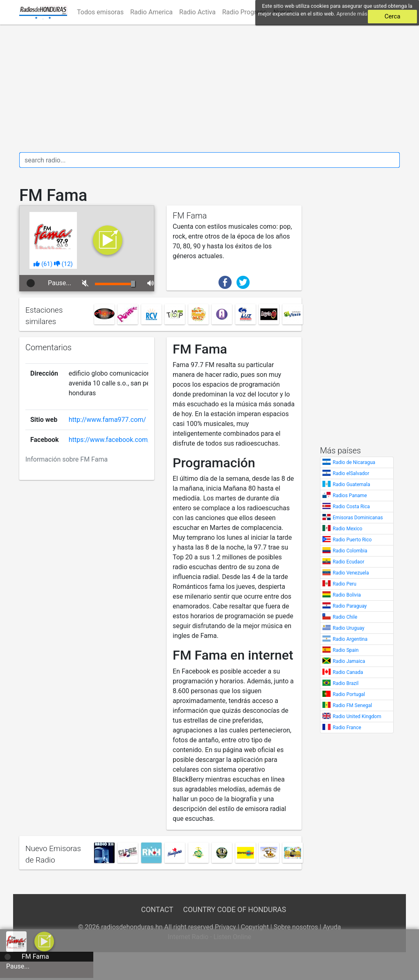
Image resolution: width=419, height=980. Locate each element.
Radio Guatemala (351, 484)
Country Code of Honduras (235, 910)
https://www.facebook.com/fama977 (123, 440)
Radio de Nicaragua (354, 462)
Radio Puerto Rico (352, 540)
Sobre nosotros (296, 927)
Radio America (151, 12)
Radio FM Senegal (352, 705)
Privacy (225, 927)
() (43, 264)
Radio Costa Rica (351, 507)
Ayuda (332, 927)
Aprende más (352, 14)
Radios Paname (350, 496)
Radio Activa (197, 12)
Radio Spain (346, 650)
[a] (44, 941)
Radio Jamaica (349, 661)
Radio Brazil (346, 683)
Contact (157, 910)
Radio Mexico (347, 529)
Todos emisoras (100, 12)
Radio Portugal (349, 694)
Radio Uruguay (348, 628)
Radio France (347, 728)
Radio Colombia (350, 551)
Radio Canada (348, 672)
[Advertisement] (209, 88)
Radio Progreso (244, 12)
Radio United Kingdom (357, 716)
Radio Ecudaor (348, 562)
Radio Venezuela (351, 573)
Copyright (255, 927)
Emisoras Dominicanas (358, 518)
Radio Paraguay (350, 606)
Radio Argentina (350, 639)
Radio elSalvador (351, 473)
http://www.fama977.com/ (107, 420)
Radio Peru (345, 584)
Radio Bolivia (347, 595)
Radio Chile (345, 617)
